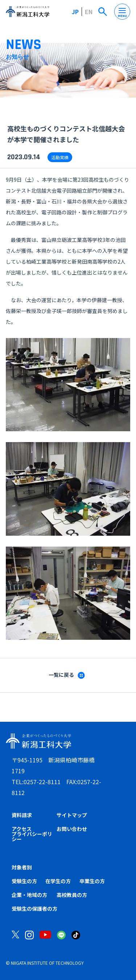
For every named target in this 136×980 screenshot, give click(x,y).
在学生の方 (58, 881)
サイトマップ (72, 815)
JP (75, 12)
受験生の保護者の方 (34, 909)
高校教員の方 (72, 895)
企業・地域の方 (29, 895)
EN (89, 12)
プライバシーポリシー (32, 836)
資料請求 (22, 815)
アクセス (22, 829)
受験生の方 (24, 881)
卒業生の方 (92, 881)
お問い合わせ (72, 829)
